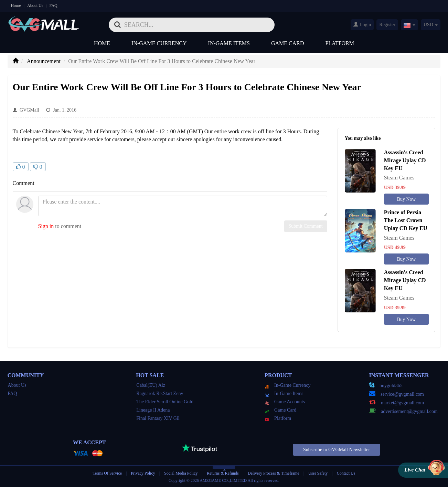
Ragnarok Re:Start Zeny (160, 393)
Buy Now (406, 199)
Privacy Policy (143, 473)
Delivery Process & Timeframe (274, 473)
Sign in (46, 226)
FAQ (54, 6)
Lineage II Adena (153, 410)
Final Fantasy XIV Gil (158, 418)
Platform (340, 43)
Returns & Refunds (223, 473)
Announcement (44, 61)
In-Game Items (229, 43)
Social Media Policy (181, 473)
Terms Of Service (107, 473)
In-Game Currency (159, 43)
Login (362, 24)
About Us (35, 6)
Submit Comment (306, 226)
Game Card (288, 43)
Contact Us (346, 473)
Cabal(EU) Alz (151, 385)
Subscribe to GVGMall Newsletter (337, 450)
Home (16, 6)
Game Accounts (285, 402)
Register (387, 25)
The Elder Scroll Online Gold (165, 402)
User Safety (318, 473)
